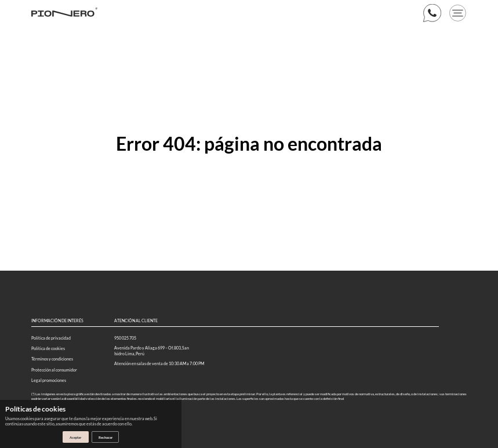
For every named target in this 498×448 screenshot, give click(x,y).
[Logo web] (64, 13)
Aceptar (75, 437)
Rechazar (106, 437)
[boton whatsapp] (432, 13)
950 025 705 (125, 338)
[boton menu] (458, 13)
